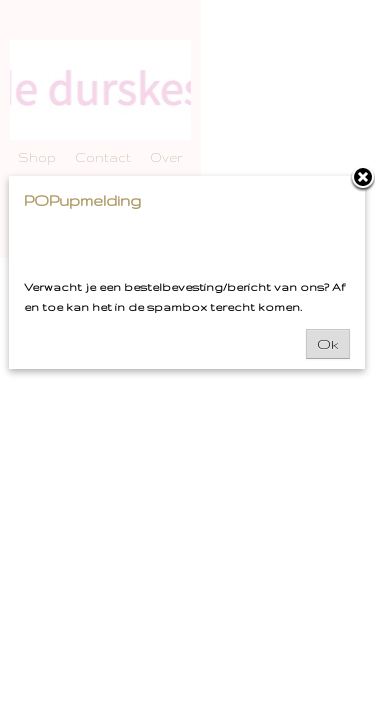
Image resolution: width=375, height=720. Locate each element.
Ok (328, 344)
